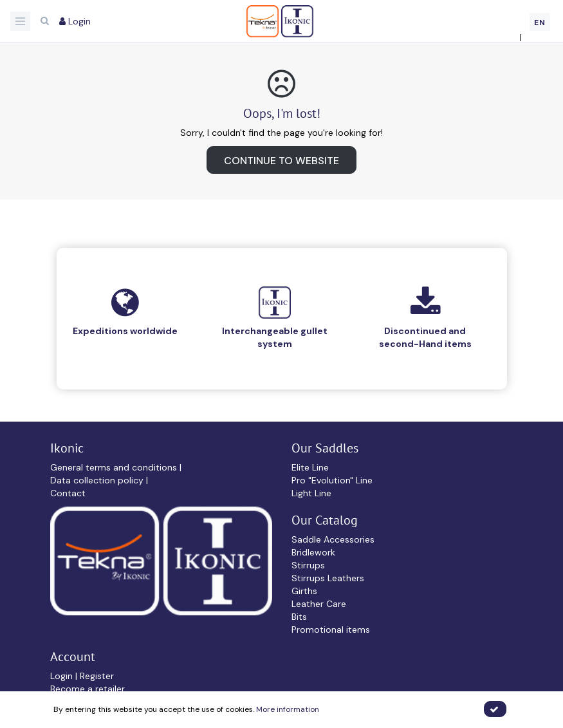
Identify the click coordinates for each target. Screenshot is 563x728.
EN (540, 23)
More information (288, 709)
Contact (68, 493)
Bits (299, 617)
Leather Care (319, 604)
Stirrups (308, 565)
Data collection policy (98, 480)
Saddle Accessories (333, 539)
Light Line (311, 493)
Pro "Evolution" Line (332, 480)
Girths (304, 591)
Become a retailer (88, 689)
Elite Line (310, 467)
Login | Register (82, 676)
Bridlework (313, 552)
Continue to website (281, 161)
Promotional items (331, 630)
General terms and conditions (115, 467)
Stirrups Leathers (328, 578)
